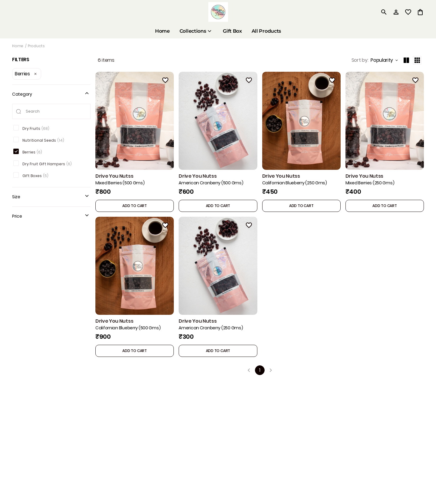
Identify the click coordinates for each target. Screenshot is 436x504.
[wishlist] (408, 12)
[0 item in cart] (420, 12)
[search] (384, 12)
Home (18, 46)
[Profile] (396, 12)
